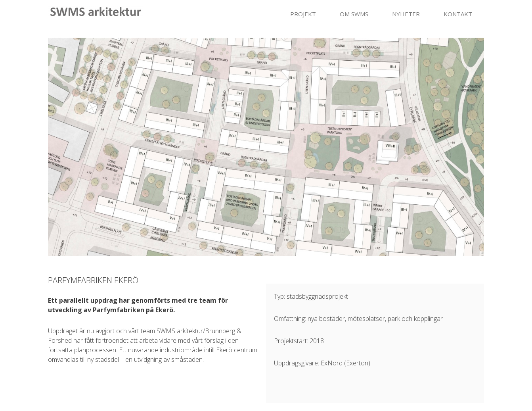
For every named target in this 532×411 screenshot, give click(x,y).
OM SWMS (354, 14)
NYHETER (406, 14)
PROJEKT (303, 14)
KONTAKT (458, 14)
